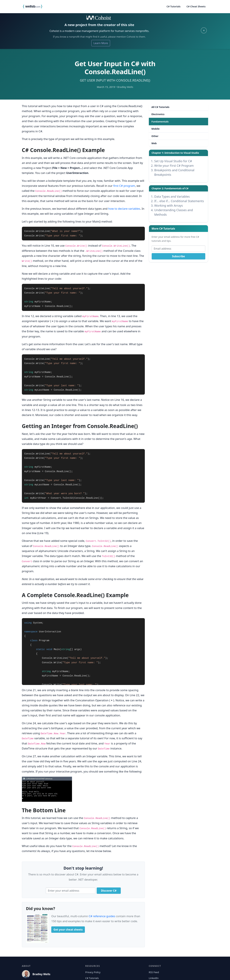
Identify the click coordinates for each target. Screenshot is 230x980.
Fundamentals (160, 122)
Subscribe (178, 256)
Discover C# (109, 891)
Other (155, 136)
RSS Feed (154, 972)
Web (154, 143)
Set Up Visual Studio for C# (173, 161)
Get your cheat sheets (68, 930)
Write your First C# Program (174, 166)
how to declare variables (124, 209)
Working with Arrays (169, 205)
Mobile (156, 129)
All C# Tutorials (161, 107)
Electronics (158, 114)
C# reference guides (102, 916)
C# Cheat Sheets (196, 6)
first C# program (124, 186)
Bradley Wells (42, 974)
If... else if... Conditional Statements (179, 201)
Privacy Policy (93, 972)
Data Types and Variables (172, 196)
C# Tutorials (174, 6)
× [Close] (204, 30)
